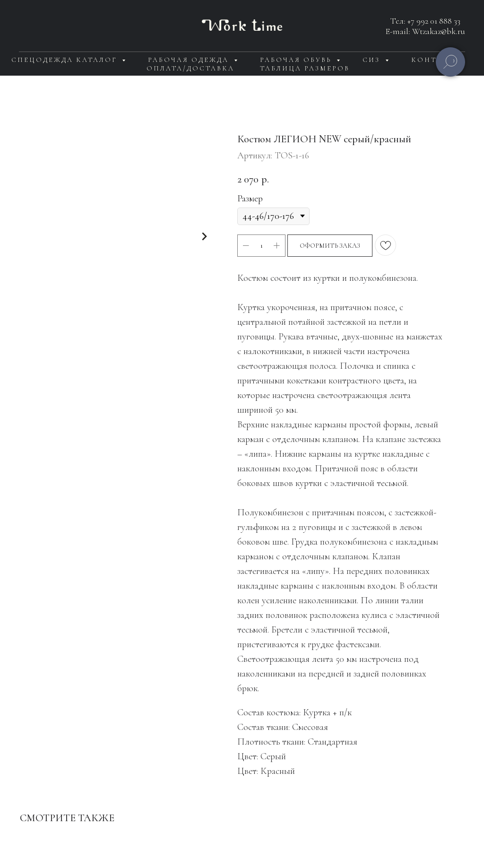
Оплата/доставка (190, 68)
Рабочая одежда (190, 60)
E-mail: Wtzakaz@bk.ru (425, 31)
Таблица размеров (305, 68)
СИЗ (373, 60)
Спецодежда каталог (65, 60)
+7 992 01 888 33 (434, 21)
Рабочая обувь (297, 60)
